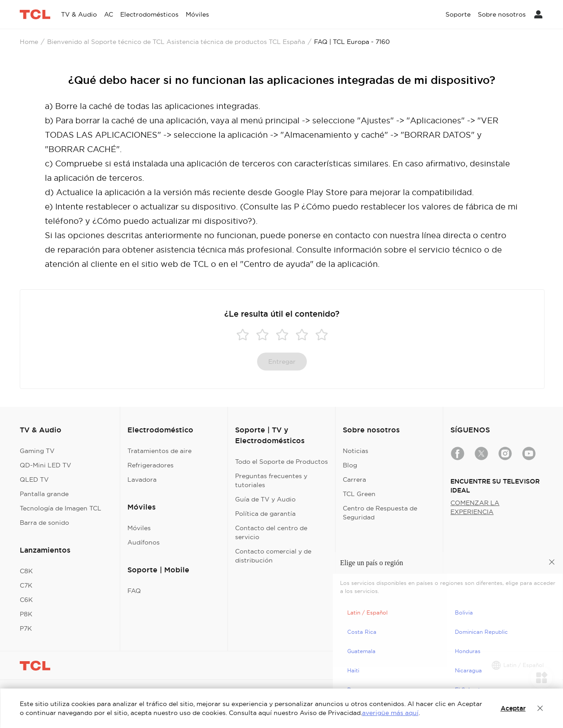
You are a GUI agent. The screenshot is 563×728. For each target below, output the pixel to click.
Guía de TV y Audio (265, 499)
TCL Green (359, 494)
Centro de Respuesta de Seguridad (380, 513)
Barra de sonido (44, 523)
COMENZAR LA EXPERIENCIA (475, 507)
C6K (26, 600)
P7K (26, 628)
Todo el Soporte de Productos (281, 462)
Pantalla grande (44, 494)
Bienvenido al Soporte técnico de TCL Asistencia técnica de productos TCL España (176, 42)
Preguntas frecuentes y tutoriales (271, 480)
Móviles (139, 528)
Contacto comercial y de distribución (273, 556)
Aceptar (513, 708)
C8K (26, 571)
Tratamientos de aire (159, 451)
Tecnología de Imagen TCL (61, 508)
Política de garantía (265, 514)
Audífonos (144, 542)
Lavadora (142, 480)
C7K (26, 585)
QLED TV (34, 480)
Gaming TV (37, 451)
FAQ (134, 591)
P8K (26, 614)
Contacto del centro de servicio (271, 532)
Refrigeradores (151, 465)
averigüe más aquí (390, 713)
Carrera (354, 480)
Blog (350, 465)
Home (29, 42)
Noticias (356, 451)
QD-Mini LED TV (46, 465)
